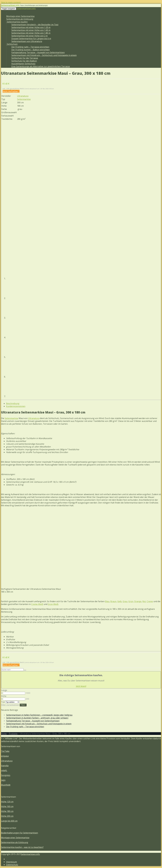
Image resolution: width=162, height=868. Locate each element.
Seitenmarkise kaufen (17, 22)
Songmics (6, 775)
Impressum (11, 862)
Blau (107, 601)
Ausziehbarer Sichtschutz (23, 64)
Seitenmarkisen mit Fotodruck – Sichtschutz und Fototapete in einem (44, 55)
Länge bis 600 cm (9, 821)
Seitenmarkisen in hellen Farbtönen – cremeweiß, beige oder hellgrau (39, 715)
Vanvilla (5, 766)
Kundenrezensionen (16, 406)
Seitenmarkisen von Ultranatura (27, 41)
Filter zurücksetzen (10, 705)
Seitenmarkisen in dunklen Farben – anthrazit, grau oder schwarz (37, 718)
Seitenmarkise (24, 99)
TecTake (5, 751)
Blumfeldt (6, 785)
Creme (150, 601)
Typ (3, 702)
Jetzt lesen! (81, 686)
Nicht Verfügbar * (11, 91)
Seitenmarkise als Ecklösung (20, 19)
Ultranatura (23, 96)
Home (4, 734)
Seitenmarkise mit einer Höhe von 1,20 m (31, 27)
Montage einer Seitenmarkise (20, 16)
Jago (3, 780)
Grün (131, 601)
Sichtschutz (12, 44)
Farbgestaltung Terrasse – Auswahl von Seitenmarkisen (38, 52)
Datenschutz (12, 865)
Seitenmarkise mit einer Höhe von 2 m (29, 36)
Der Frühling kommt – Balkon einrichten (31, 50)
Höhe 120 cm (7, 802)
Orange (138, 601)
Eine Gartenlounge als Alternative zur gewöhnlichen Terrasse (41, 66)
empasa (5, 756)
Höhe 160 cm (7, 806)
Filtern (23, 705)
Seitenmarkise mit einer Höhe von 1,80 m (31, 33)
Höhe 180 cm (7, 811)
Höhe (4, 696)
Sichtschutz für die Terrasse (25, 58)
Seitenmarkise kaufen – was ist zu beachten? (22, 847)
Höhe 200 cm (7, 816)
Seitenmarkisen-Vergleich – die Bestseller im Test (35, 25)
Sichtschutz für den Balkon (24, 61)
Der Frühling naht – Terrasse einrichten (30, 47)
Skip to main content (11, 2)
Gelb (119, 601)
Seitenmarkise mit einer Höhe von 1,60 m (31, 30)
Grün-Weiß (53, 604)
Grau (125, 601)
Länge (4, 690)
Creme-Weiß (37, 604)
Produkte (13, 734)
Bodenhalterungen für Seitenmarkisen (20, 833)
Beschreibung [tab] (13, 403)
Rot (144, 601)
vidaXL (4, 770)
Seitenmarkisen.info (26, 8)
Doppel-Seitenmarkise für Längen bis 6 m (31, 39)
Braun (113, 601)
